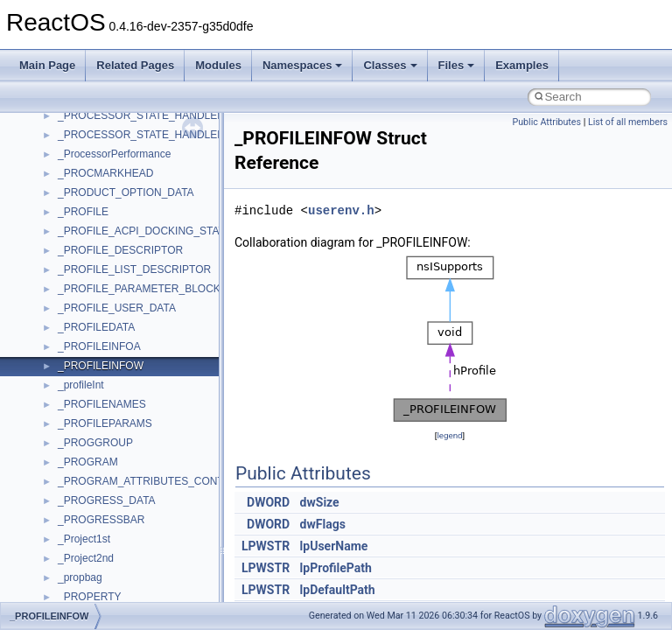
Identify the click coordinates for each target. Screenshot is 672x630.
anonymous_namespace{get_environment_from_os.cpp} (189, 531)
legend (449, 435)
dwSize (320, 502)
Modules (218, 65)
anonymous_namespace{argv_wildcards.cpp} (163, 454)
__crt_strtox (85, 396)
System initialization (76, 165)
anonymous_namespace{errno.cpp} (140, 512)
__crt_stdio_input (98, 358)
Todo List (51, 242)
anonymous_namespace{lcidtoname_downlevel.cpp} (180, 589)
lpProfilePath (336, 568)
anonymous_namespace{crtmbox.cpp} (147, 493)
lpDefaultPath (338, 590)
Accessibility (86, 416)
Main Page (47, 65)
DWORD (268, 502)
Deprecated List (66, 262)
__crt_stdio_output (101, 377)
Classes (390, 65)
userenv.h (341, 210)
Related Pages (135, 65)
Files (457, 65)
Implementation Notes (81, 223)
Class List (66, 339)
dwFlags (323, 524)
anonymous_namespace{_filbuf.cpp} (142, 435)
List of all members (628, 122)
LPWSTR (266, 546)
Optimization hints (71, 204)
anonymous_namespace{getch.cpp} (141, 550)
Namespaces (303, 65)
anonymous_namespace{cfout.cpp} (140, 473)
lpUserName (334, 546)
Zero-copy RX (62, 146)
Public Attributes (546, 122)
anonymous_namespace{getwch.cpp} (145, 570)
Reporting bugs (65, 127)
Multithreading (63, 185)
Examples (522, 65)
